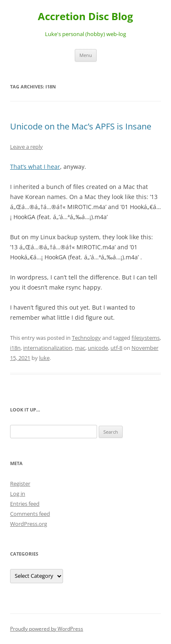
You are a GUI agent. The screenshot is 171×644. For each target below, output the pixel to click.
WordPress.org (29, 524)
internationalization (48, 348)
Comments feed (30, 514)
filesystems (146, 338)
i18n (15, 348)
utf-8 (116, 348)
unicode (98, 348)
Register (20, 484)
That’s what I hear (35, 167)
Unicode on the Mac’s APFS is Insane (81, 126)
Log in (18, 494)
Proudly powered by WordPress (47, 629)
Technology (86, 338)
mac (80, 348)
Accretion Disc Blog (85, 17)
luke (44, 358)
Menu (86, 55)
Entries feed (25, 504)
